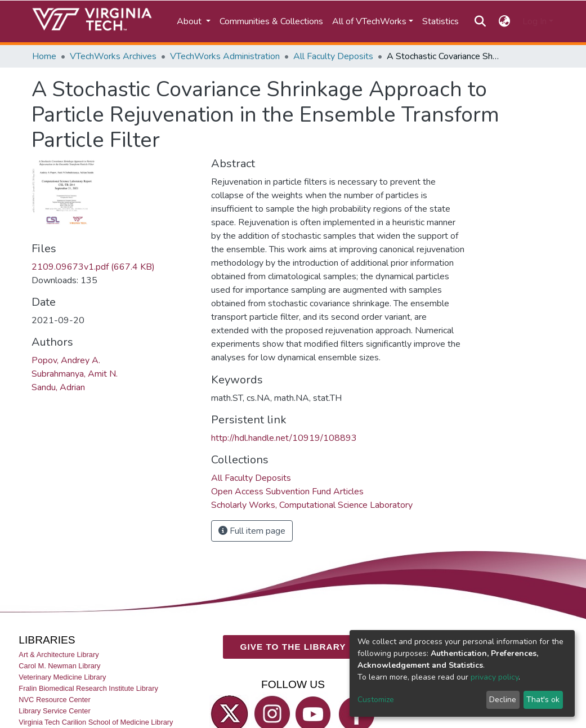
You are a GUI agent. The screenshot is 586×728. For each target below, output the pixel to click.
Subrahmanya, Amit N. (75, 374)
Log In (534, 21)
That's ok (543, 700)
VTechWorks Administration (225, 56)
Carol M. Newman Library (59, 666)
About (190, 21)
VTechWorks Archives (113, 56)
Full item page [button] (252, 531)
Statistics (440, 21)
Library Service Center (54, 711)
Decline (503, 700)
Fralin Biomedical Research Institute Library (88, 688)
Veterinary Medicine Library (62, 677)
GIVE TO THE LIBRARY (293, 647)
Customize (376, 700)
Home (44, 56)
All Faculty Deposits (333, 56)
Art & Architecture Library (59, 655)
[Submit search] (480, 21)
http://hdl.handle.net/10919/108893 (284, 438)
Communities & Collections (271, 21)
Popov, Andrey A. (66, 360)
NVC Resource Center (54, 700)
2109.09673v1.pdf (93, 267)
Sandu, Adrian (58, 387)
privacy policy (495, 677)
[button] (504, 21)
